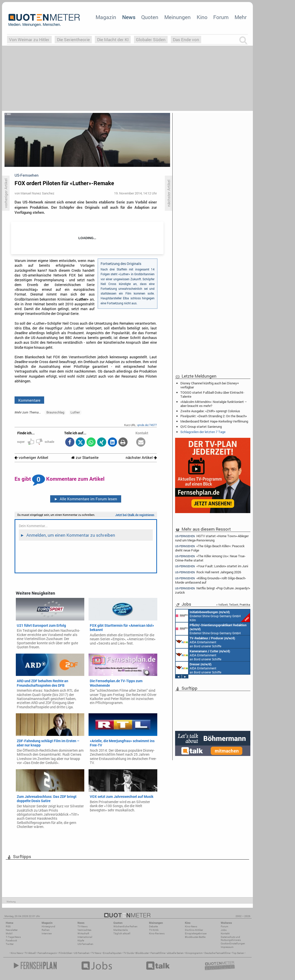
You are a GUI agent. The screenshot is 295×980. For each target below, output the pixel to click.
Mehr (241, 17)
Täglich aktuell (122, 933)
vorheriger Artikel (31, 458)
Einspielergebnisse (196, 933)
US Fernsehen (82, 953)
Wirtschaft (83, 933)
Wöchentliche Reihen (125, 926)
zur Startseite (85, 458)
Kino (202, 17)
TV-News (83, 926)
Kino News (17, 953)
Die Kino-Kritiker (194, 930)
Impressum (227, 947)
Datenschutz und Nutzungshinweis (231, 938)
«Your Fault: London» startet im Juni (212, 566)
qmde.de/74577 (147, 425)
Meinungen (177, 17)
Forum (221, 17)
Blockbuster (142, 953)
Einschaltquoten (112, 953)
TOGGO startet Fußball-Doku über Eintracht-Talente (212, 394)
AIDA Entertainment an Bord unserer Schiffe (205, 642)
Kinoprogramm (194, 953)
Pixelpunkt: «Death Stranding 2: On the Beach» (214, 416)
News (129, 17)
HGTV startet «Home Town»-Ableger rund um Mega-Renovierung (212, 538)
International (85, 937)
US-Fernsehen (85, 944)
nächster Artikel (141, 458)
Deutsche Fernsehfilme (217, 953)
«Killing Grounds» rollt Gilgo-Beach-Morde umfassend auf (211, 580)
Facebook (11, 940)
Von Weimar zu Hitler (29, 40)
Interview (47, 933)
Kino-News (191, 926)
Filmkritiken (65, 953)
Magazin (106, 17)
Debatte (153, 926)
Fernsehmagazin (47, 953)
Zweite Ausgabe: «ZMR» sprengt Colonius (210, 411)
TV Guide (129, 953)
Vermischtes (84, 930)
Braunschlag (55, 412)
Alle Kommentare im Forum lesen (86, 499)
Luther (75, 412)
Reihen (46, 930)
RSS (8, 926)
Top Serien (238, 953)
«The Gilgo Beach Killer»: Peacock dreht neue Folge (210, 548)
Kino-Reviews (157, 933)
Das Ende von (186, 40)
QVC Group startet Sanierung (201, 427)
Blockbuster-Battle (195, 937)
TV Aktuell (30, 953)
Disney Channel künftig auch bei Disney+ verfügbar (210, 385)
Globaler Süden (151, 40)
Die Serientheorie (73, 40)
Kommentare (29, 400)
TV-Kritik (154, 930)
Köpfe (81, 940)
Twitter (10, 944)
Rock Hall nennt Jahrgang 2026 (208, 572)
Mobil (9, 933)
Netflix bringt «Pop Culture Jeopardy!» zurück (213, 590)
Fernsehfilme (158, 953)
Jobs (224, 930)
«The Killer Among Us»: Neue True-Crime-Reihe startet (210, 558)
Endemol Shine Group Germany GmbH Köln (213, 616)
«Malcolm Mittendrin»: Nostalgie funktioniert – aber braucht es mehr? (214, 404)
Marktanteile (121, 930)
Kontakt (225, 933)
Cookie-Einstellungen (233, 943)
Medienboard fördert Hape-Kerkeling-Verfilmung (214, 421)
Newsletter (12, 930)
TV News (96, 953)
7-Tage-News (13, 937)
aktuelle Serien (175, 953)
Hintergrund (48, 926)
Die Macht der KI (113, 40)
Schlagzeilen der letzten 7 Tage (203, 432)
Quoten (150, 17)
